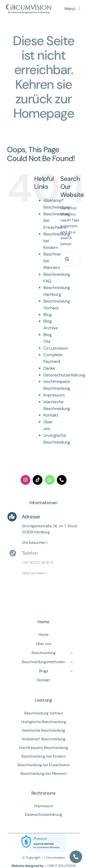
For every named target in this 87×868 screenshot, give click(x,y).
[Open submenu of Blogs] (71, 671)
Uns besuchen (34, 542)
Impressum (54, 395)
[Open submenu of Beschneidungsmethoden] (71, 662)
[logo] (29, 4)
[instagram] (26, 480)
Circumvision (56, 348)
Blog (48, 315)
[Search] (67, 259)
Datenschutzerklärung (64, 375)
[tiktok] (38, 480)
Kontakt (51, 415)
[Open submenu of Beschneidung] (71, 653)
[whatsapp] (50, 480)
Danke (49, 368)
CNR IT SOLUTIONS (61, 866)
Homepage (44, 113)
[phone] (62, 480)
